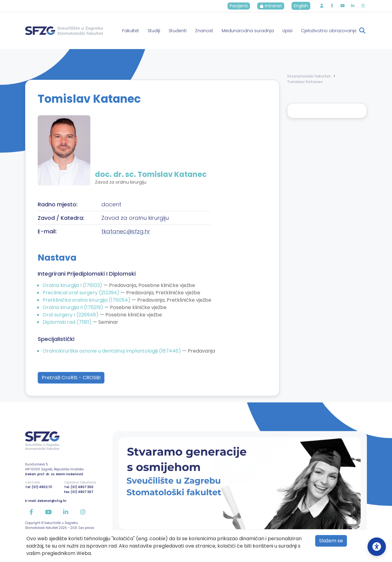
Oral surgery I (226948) (71, 315)
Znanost (204, 31)
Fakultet (131, 31)
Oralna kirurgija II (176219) (73, 307)
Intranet (273, 6)
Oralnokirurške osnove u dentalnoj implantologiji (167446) (112, 351)
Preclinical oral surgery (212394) (82, 293)
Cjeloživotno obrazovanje (329, 31)
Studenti (178, 31)
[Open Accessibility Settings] (377, 547)
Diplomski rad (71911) (68, 322)
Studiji (154, 31)
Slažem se (331, 541)
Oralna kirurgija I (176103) (73, 285)
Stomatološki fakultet (309, 76)
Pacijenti (241, 6)
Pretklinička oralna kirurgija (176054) (87, 300)
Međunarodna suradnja (248, 31)
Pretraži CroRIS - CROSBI (71, 378)
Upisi (287, 31)
